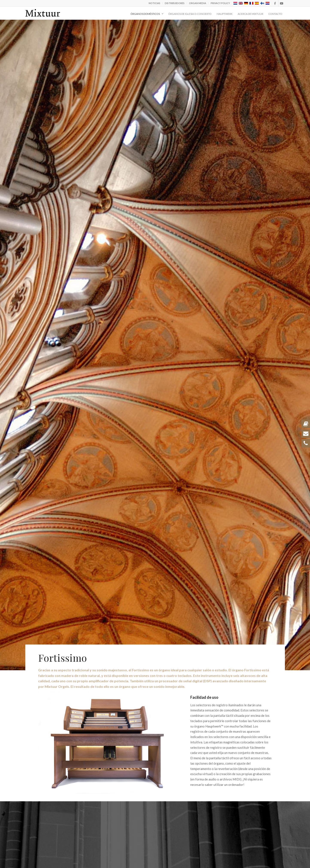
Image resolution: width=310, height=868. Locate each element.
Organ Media (198, 3)
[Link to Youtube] (282, 3)
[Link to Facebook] (275, 3)
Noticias (154, 3)
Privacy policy (220, 3)
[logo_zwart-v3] (43, 13)
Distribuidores (175, 3)
